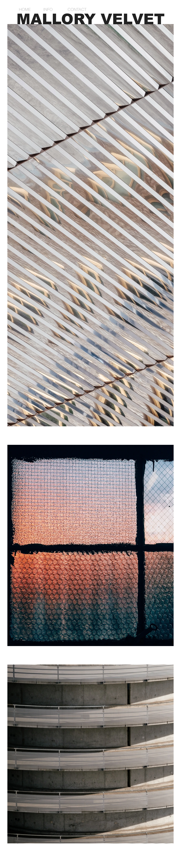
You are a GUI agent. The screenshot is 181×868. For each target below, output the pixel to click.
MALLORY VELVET (91, 19)
